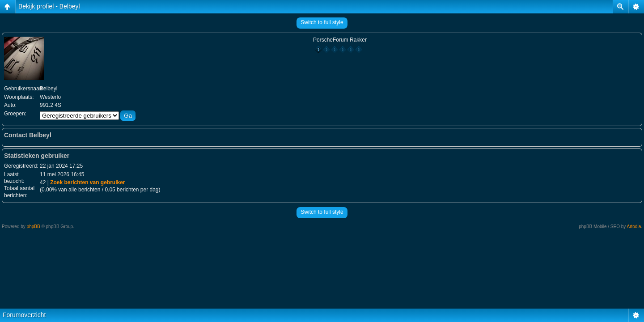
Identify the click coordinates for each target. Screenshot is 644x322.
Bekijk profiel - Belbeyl (49, 6)
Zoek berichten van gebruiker (87, 182)
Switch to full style (322, 22)
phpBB (34, 227)
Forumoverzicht (24, 315)
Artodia (634, 227)
